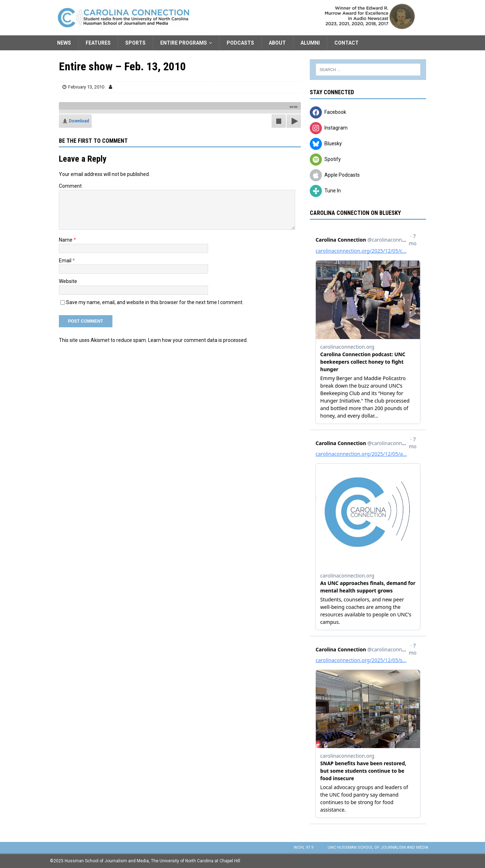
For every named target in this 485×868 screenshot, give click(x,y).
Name (66, 240)
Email (66, 261)
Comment (70, 186)
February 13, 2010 (86, 87)
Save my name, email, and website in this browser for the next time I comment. (155, 302)
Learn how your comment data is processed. (198, 340)
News (64, 43)
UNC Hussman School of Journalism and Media (378, 847)
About (277, 43)
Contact (347, 43)
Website (68, 281)
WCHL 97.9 (304, 847)
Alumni (310, 43)
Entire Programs (184, 43)
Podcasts (240, 43)
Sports (135, 43)
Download (79, 121)
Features (98, 43)
